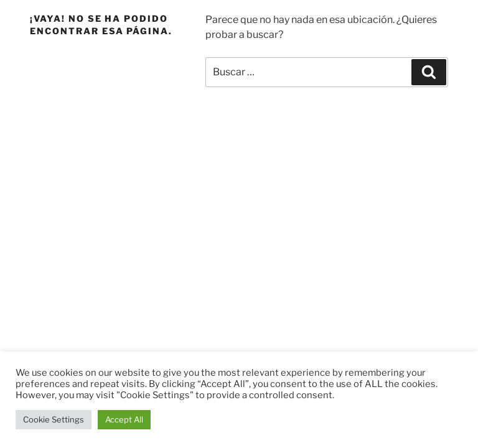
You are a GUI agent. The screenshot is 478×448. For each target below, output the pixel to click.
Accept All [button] (124, 419)
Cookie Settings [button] (54, 419)
